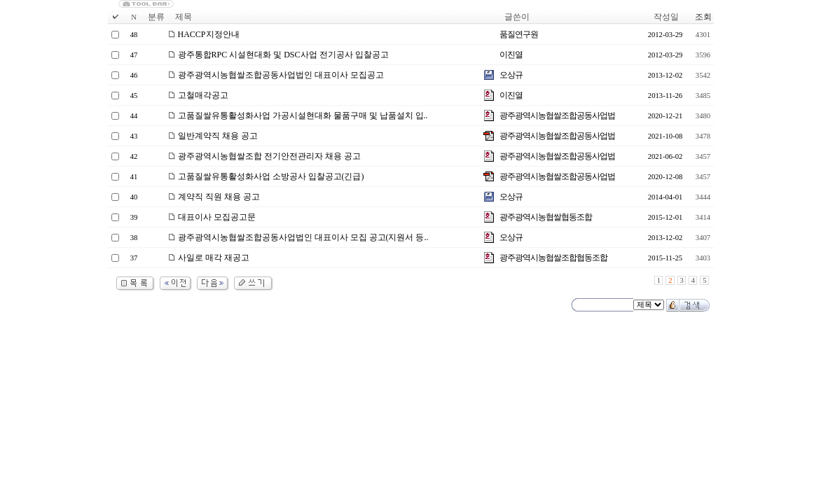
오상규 (511, 75)
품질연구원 (519, 34)
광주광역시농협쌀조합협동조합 (553, 258)
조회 (703, 17)
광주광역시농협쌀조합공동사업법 (557, 115)
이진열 (511, 55)
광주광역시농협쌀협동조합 (546, 217)
